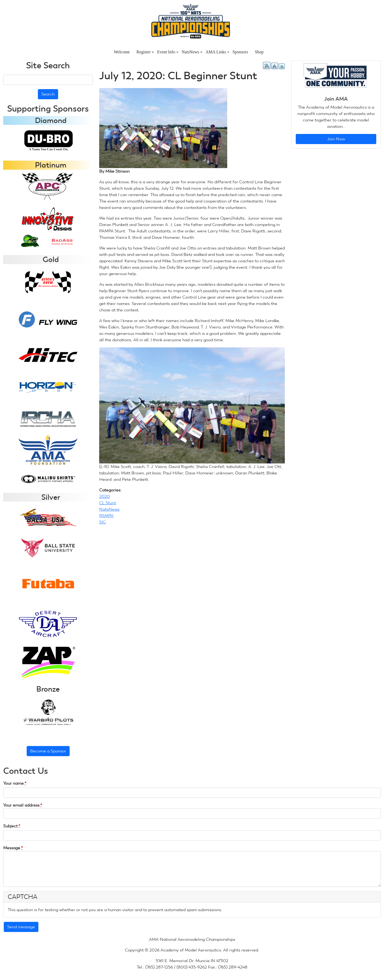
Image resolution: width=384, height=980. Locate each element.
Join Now (336, 139)
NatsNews (192, 52)
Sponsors (240, 52)
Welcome (122, 52)
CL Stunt (108, 503)
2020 (105, 496)
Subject (12, 826)
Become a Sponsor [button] (48, 751)
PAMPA (106, 516)
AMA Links (217, 52)
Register (145, 52)
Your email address (23, 805)
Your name (15, 783)
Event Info (168, 52)
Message (13, 848)
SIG (103, 522)
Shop (259, 52)
